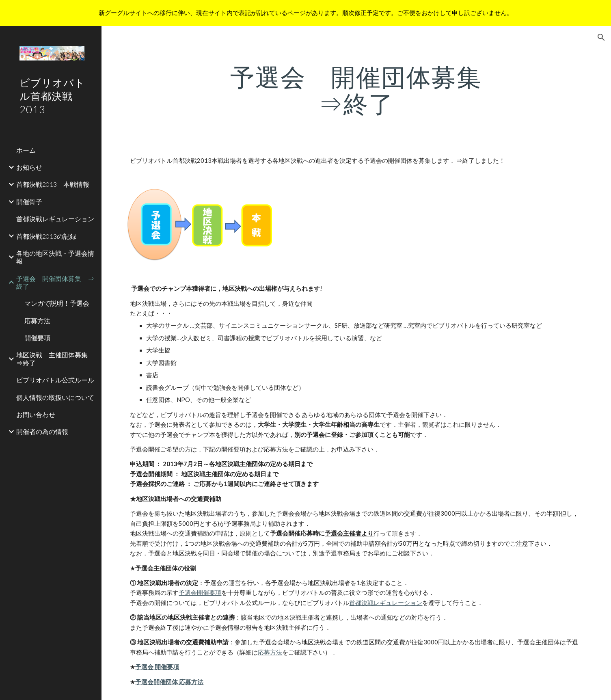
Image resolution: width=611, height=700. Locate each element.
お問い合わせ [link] (36, 414)
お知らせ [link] (29, 167)
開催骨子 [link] (29, 202)
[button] (601, 37)
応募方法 (270, 652)
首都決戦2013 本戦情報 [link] (53, 184)
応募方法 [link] (37, 321)
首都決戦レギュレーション (386, 603)
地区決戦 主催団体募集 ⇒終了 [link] (55, 359)
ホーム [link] (26, 150)
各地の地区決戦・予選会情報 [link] (55, 257)
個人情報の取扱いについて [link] (55, 397)
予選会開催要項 (200, 593)
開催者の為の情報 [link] (42, 431)
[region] (305, 13)
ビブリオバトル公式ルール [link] (55, 380)
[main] (356, 90)
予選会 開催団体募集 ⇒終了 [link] (55, 282)
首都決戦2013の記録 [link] (46, 236)
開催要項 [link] (37, 338)
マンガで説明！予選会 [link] (57, 303)
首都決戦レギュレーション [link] (55, 219)
